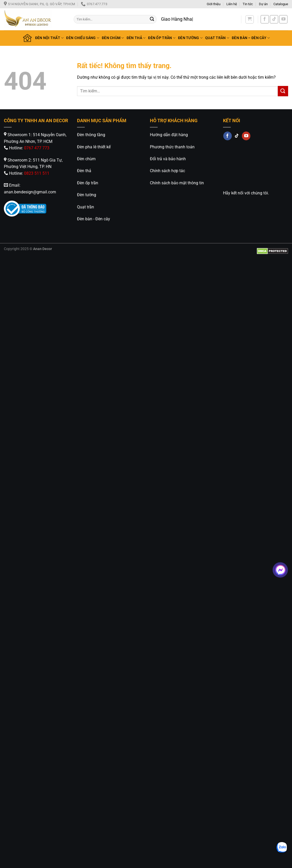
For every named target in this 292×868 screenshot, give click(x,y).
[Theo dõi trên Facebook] (265, 19)
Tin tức (248, 4)
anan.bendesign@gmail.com (30, 192)
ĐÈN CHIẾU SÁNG (83, 38)
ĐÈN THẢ (136, 38)
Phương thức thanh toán (172, 147)
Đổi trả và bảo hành (168, 159)
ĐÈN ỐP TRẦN (162, 38)
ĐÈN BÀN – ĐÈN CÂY (251, 38)
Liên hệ (232, 4)
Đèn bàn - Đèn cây (94, 219)
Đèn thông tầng (91, 135)
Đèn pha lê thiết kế (94, 147)
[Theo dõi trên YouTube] (283, 19)
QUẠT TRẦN (217, 38)
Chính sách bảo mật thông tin (177, 183)
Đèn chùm (86, 159)
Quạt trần (86, 207)
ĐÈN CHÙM (113, 38)
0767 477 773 (37, 148)
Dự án (263, 4)
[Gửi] (152, 19)
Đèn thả (84, 171)
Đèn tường (87, 195)
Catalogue (281, 4)
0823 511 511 (37, 173)
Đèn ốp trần (88, 183)
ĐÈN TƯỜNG (190, 38)
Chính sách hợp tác (167, 171)
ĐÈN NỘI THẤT (49, 38)
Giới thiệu (214, 4)
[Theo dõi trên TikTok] (274, 19)
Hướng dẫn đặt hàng (169, 135)
